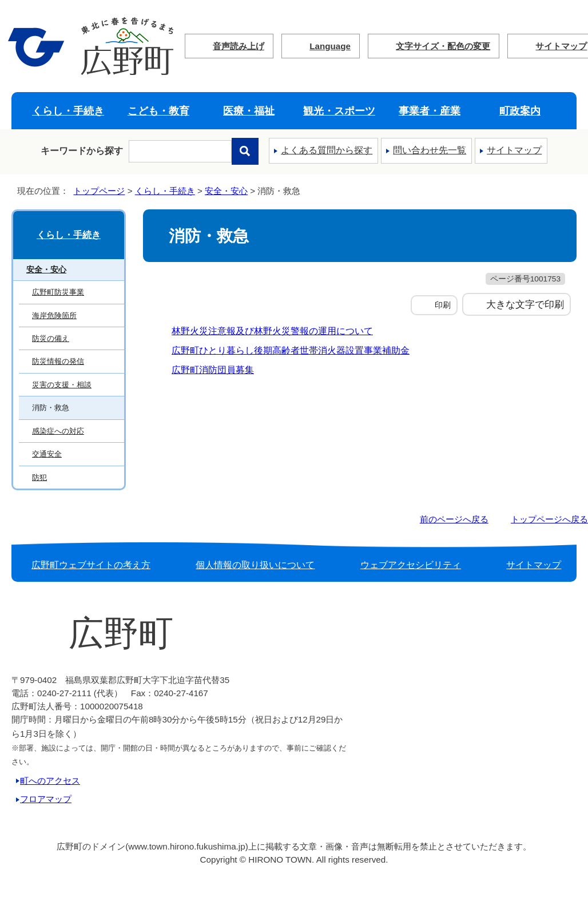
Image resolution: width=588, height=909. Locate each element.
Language (330, 46)
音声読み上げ (239, 46)
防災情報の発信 (58, 361)
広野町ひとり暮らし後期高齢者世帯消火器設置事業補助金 (291, 350)
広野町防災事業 (58, 292)
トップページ (99, 191)
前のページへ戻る (454, 519)
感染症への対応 (58, 431)
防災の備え (51, 338)
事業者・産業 (430, 111)
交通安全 (47, 454)
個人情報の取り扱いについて (255, 565)
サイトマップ (514, 150)
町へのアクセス (50, 781)
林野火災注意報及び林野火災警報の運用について (272, 331)
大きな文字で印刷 (525, 304)
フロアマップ (46, 799)
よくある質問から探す (327, 150)
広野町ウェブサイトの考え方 (91, 565)
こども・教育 (158, 111)
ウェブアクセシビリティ (411, 565)
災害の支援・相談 (62, 385)
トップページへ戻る (549, 519)
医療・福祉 (249, 111)
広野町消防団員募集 (213, 370)
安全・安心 (226, 191)
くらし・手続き (68, 111)
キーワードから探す (82, 151)
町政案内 (520, 111)
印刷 (443, 305)
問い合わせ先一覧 (430, 150)
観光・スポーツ (339, 111)
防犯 (39, 477)
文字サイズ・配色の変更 (443, 46)
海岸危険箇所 (54, 315)
